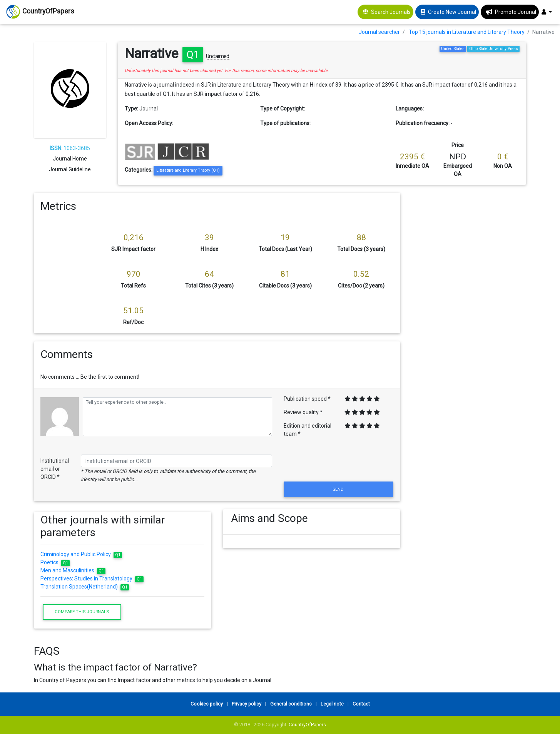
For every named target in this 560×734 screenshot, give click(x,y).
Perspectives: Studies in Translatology (92, 579)
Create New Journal (452, 12)
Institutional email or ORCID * (55, 469)
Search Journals (391, 12)
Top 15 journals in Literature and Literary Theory (467, 32)
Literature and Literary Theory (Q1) (188, 170)
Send (339, 489)
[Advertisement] (469, 308)
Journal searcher (379, 32)
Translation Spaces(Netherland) (85, 587)
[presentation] (339, 461)
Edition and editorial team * (308, 430)
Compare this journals (82, 612)
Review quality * (303, 412)
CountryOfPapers (307, 725)
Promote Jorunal (516, 12)
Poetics (55, 562)
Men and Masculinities (73, 570)
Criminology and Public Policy (81, 554)
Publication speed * (307, 399)
